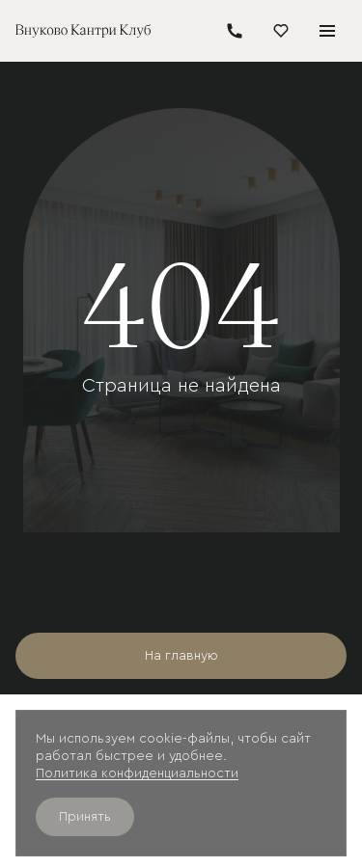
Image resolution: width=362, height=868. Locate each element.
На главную (181, 656)
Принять (85, 817)
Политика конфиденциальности (137, 773)
